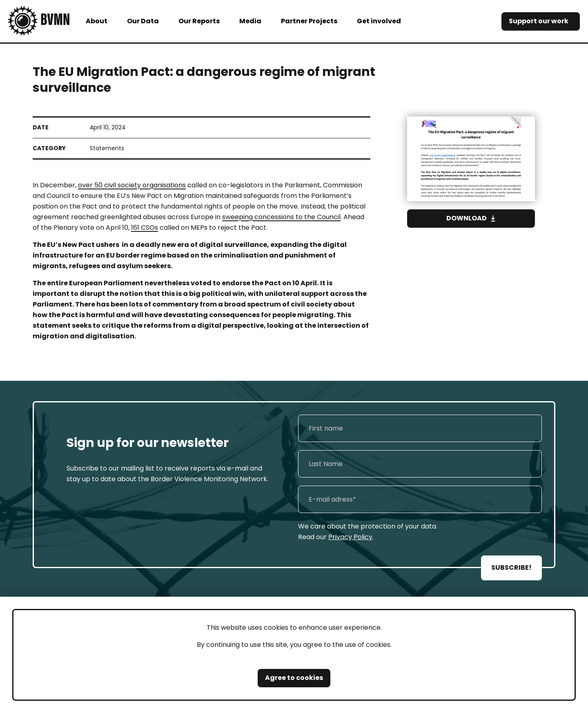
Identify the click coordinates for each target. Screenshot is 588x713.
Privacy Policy (350, 537)
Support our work (539, 21)
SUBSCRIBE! (511, 568)
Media (250, 21)
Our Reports (199, 21)
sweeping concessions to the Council (281, 217)
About (97, 21)
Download (467, 218)
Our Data (143, 21)
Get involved (379, 21)
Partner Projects (309, 21)
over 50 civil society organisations (132, 185)
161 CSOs (145, 228)
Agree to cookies (294, 678)
